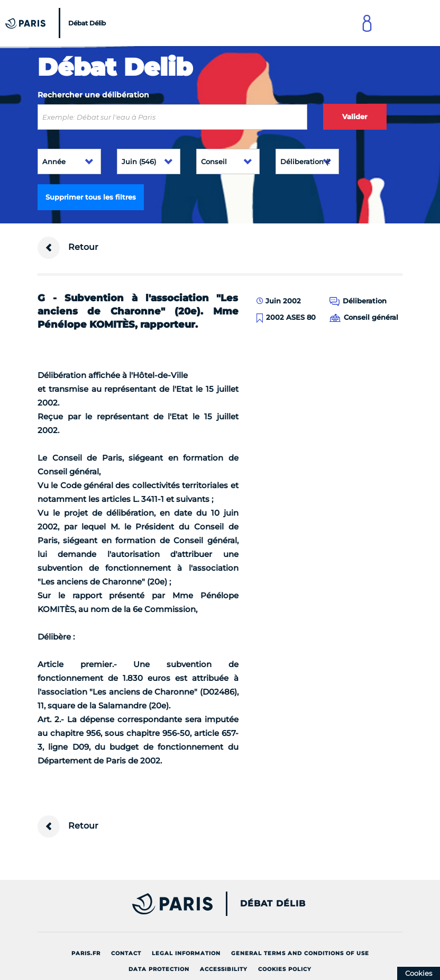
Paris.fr (86, 953)
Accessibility (224, 969)
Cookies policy (285, 969)
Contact (126, 953)
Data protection (159, 969)
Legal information (186, 953)
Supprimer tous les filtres (91, 197)
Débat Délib (273, 904)
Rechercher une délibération (93, 95)
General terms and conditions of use (300, 953)
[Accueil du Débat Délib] (57, 23)
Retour (68, 248)
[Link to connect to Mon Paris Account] (367, 23)
